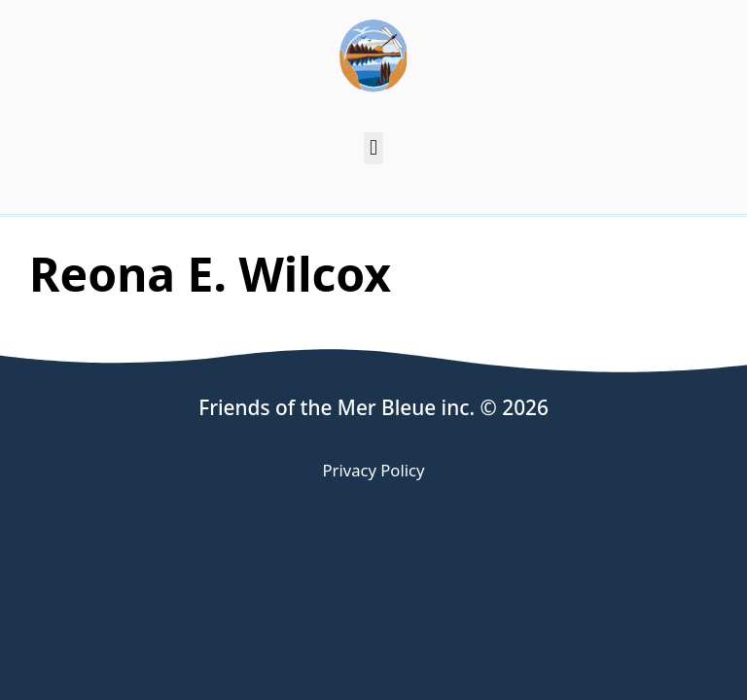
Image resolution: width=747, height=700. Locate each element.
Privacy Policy (374, 470)
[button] (373, 148)
